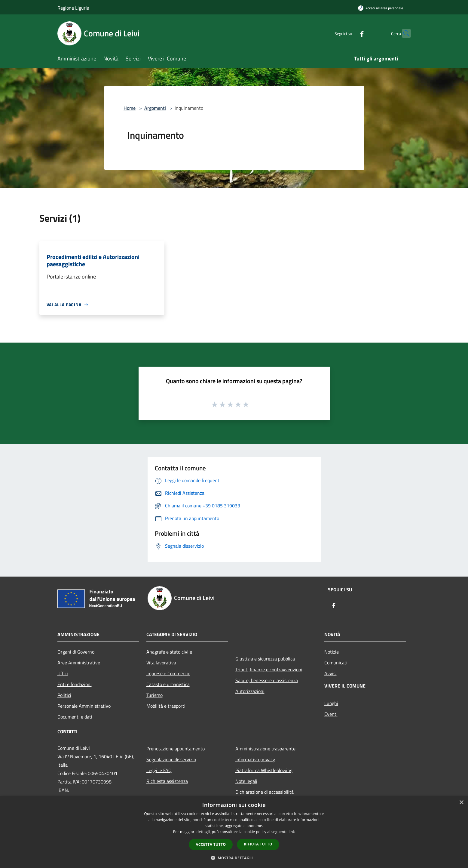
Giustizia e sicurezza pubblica (265, 659)
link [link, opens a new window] (292, 832)
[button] (234, 858)
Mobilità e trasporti (166, 706)
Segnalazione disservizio (171, 759)
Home (130, 108)
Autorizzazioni (250, 691)
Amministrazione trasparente (265, 749)
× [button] (461, 803)
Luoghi (331, 703)
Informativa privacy (255, 759)
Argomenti (155, 108)
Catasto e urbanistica (168, 684)
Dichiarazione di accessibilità (265, 792)
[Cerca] (404, 33)
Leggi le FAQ (159, 770)
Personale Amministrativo (84, 706)
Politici (64, 695)
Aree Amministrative (79, 663)
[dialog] (234, 832)
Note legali (246, 781)
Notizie (332, 652)
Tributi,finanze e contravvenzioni (269, 669)
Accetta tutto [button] (211, 844)
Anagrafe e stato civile (169, 652)
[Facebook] (350, 33)
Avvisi (330, 673)
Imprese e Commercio (168, 673)
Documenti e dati (75, 717)
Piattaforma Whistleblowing (264, 770)
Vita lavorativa (161, 663)
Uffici (63, 673)
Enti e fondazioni (75, 684)
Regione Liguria (73, 8)
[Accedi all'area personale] (381, 8)
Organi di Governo (76, 652)
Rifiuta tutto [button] (258, 844)
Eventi (331, 714)
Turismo (154, 695)
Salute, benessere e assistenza (267, 680)
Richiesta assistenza (167, 781)
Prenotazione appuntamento (176, 749)
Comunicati (336, 663)
